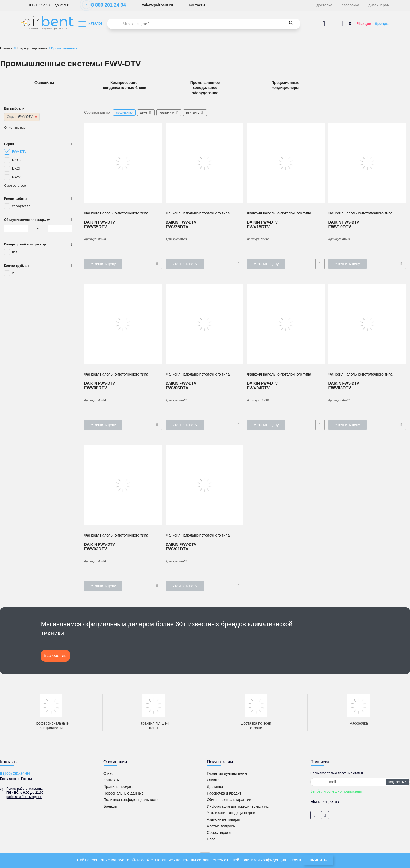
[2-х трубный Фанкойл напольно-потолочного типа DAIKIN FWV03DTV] (367, 324)
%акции (364, 24)
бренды (382, 24)
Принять (318, 860)
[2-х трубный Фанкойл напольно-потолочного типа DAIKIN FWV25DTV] (205, 163)
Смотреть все (15, 185)
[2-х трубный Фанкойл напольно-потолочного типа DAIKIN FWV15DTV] (286, 163)
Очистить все (15, 128)
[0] (16, 228)
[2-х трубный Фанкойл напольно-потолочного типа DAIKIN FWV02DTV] (123, 485)
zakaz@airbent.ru (158, 5)
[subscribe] (360, 782)
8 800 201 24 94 (106, 5)
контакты (197, 5)
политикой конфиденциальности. (271, 860)
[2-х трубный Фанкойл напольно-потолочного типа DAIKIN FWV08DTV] (123, 324)
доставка (325, 5)
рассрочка (350, 5)
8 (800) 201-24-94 (15, 773)
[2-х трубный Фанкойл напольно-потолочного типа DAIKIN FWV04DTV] (286, 324)
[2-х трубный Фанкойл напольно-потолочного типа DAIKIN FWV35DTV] (123, 163)
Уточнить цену (103, 264)
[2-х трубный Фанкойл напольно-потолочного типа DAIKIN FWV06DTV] (205, 324)
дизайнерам (379, 5)
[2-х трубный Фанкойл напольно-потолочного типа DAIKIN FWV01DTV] (205, 485)
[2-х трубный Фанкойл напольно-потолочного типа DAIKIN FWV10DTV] (367, 163)
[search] (204, 24)
